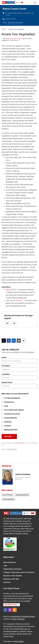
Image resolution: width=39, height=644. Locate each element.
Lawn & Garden (8, 495)
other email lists (20, 443)
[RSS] (15, 610)
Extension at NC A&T (11, 579)
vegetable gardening (22, 495)
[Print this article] (24, 341)
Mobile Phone (7, 382)
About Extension (10, 562)
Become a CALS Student (13, 576)
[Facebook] (5, 610)
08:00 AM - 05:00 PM (15, 23)
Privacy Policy (12, 449)
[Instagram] (10, 610)
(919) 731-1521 (9, 19)
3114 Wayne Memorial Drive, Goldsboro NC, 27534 (18, 14)
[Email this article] (19, 341)
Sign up (8, 290)
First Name (6, 366)
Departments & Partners (13, 569)
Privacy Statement (18, 619)
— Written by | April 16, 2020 (17, 39)
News (4, 29)
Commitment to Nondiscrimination (23, 616)
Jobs (5, 566)
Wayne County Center (15, 9)
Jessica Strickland (16, 39)
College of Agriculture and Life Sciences (19, 572)
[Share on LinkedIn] (14, 341)
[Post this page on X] (4, 341)
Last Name (6, 374)
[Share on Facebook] (9, 341)
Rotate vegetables (8, 499)
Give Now (7, 582)
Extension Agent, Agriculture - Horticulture (23, 478)
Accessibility (19, 641)
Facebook (18, 300)
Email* (4, 357)
